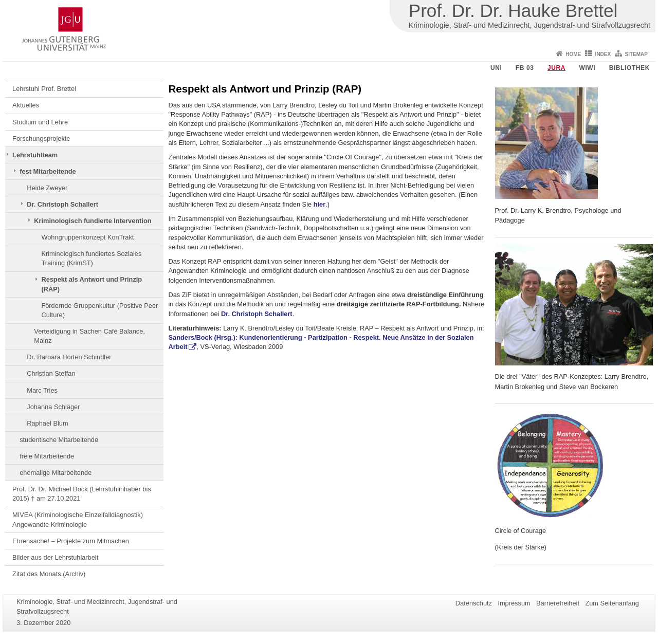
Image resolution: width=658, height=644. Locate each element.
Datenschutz (474, 603)
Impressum (514, 603)
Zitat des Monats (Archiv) (49, 574)
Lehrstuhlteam (35, 155)
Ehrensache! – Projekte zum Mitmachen (71, 541)
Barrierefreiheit (558, 603)
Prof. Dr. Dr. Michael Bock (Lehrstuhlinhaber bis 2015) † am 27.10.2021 (82, 494)
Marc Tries (42, 390)
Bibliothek (629, 68)
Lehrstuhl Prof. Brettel (44, 89)
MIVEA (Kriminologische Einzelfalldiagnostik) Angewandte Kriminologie (78, 519)
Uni (496, 68)
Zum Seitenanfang (612, 603)
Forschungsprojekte (41, 139)
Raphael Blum (47, 423)
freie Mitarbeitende (47, 456)
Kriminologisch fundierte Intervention (93, 221)
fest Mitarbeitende (48, 171)
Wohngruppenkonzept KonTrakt (87, 237)
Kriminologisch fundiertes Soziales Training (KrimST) (91, 258)
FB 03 (525, 68)
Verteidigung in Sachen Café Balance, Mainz (89, 336)
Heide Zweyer (47, 188)
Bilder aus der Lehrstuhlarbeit (55, 557)
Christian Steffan (51, 373)
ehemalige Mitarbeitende (56, 473)
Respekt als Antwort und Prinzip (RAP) (92, 284)
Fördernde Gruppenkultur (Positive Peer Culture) (99, 310)
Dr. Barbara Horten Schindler (69, 357)
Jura (556, 68)
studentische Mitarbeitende (59, 440)
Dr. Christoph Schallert (62, 204)
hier (319, 204)
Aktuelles (26, 105)
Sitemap (636, 54)
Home (573, 54)
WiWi (587, 68)
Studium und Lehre (40, 122)
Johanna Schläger (53, 407)
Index (603, 54)
